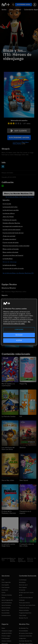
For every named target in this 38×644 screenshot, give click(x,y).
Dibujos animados (24, 610)
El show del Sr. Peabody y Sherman (9, 512)
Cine (11, 10)
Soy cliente (19, 131)
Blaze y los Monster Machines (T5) (18, 193)
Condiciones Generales (25, 636)
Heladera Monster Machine (11, 223)
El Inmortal (22, 590)
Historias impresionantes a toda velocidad (16, 246)
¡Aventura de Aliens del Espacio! (13, 255)
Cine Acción (5, 590)
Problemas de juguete (10, 220)
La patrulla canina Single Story (8, 545)
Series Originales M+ (7, 600)
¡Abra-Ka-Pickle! (8, 217)
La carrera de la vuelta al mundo (13, 268)
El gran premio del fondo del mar (13, 233)
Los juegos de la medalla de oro (13, 226)
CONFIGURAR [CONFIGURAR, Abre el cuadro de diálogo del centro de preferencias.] (19, 329)
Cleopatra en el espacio (25, 512)
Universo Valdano (6, 641)
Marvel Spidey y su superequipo (8, 385)
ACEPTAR (19, 340)
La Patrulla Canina (9, 416)
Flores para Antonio (24, 603)
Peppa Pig (23, 384)
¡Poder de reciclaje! (9, 236)
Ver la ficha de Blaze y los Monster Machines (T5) (18, 273)
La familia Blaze (8, 259)
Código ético (22, 638)
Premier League (6, 636)
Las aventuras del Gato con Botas (8, 448)
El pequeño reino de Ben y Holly (27, 545)
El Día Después (6, 638)
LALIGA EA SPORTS (7, 633)
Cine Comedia (6, 587)
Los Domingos (23, 580)
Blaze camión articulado (10, 252)
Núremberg (22, 582)
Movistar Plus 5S (23, 618)
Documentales (6, 613)
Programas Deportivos (25, 613)
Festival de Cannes (24, 608)
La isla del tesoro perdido (11, 210)
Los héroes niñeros (9, 213)
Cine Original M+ (6, 582)
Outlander (22, 600)
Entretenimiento (6, 615)
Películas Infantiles (7, 595)
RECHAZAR (19, 335)
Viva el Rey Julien (8, 480)
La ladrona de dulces (9, 265)
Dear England (23, 587)
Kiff (21, 416)
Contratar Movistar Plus (25, 641)
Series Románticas (7, 603)
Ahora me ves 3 (23, 585)
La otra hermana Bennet (26, 598)
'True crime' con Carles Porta (27, 605)
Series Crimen (5, 610)
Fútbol (18, 10)
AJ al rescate (7, 204)
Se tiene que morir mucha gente (26, 594)
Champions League (7, 631)
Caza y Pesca (23, 615)
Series (4, 10)
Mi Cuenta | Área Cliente (26, 633)
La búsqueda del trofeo (10, 207)
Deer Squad (24, 480)
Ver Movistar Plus (24, 628)
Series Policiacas (6, 605)
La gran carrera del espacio (12, 230)
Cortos (3, 593)
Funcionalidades (24, 631)
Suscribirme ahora (24, 5)
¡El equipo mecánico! (9, 239)
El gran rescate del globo (11, 242)
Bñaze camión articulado (11, 249)
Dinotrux (23, 448)
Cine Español (5, 585)
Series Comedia (6, 608)
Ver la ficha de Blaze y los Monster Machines (20, 197)
